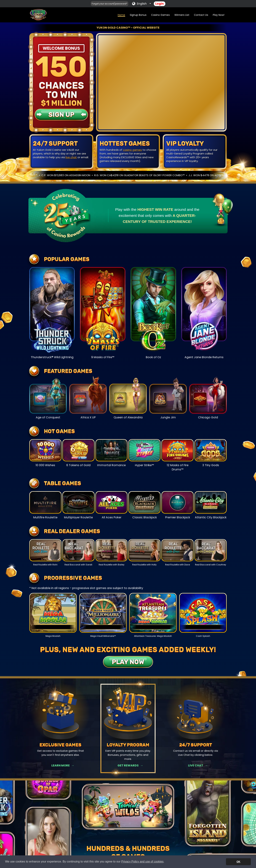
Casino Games (160, 15)
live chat (71, 157)
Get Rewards (128, 765)
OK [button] (238, 862)
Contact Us (201, 15)
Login (160, 4)
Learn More (61, 765)
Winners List (182, 15)
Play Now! (219, 15)
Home (121, 15)
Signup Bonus (138, 15)
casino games (132, 150)
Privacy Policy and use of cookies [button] (142, 862)
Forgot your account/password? (110, 4)
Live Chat (196, 765)
